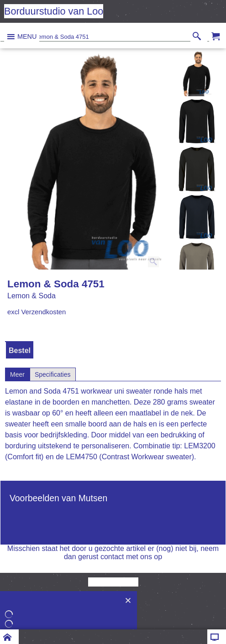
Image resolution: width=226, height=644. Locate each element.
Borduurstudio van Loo (54, 11)
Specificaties (53, 374)
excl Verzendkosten (37, 312)
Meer (17, 374)
